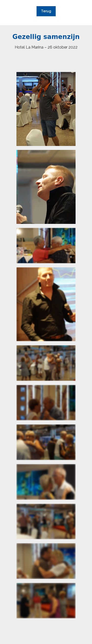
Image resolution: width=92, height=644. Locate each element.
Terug (46, 11)
